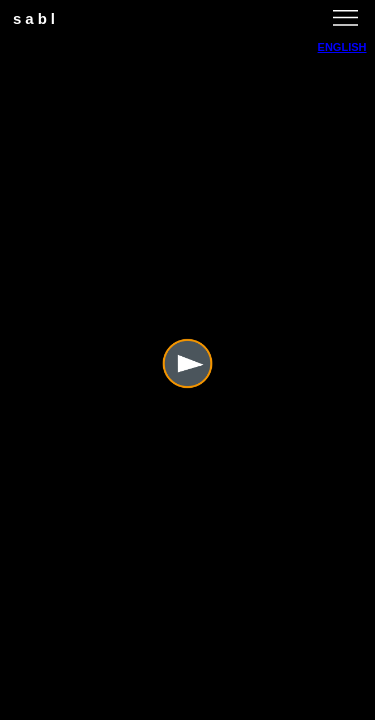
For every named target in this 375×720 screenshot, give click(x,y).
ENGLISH (342, 47)
